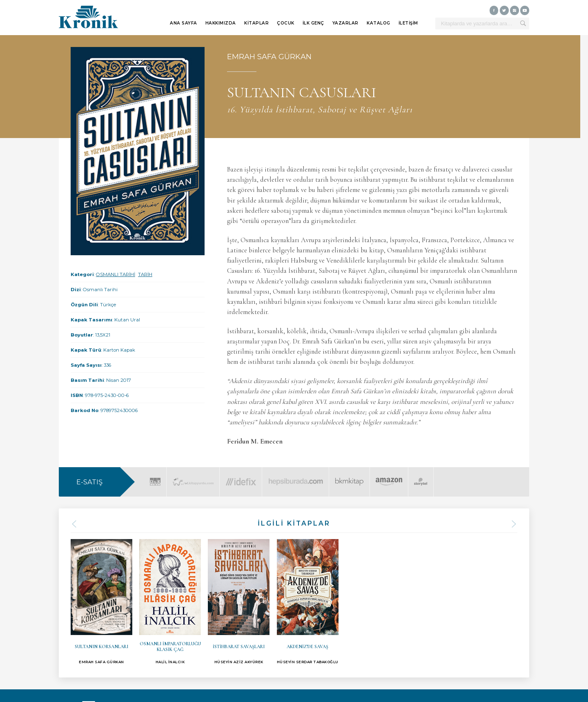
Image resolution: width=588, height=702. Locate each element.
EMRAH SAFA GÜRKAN (269, 57)
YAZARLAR (345, 23)
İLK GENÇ (313, 23)
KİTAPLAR (256, 23)
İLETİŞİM (408, 23)
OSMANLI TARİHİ (116, 274)
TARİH (145, 274)
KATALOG (379, 23)
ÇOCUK (286, 23)
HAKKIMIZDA (221, 23)
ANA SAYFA (184, 23)
